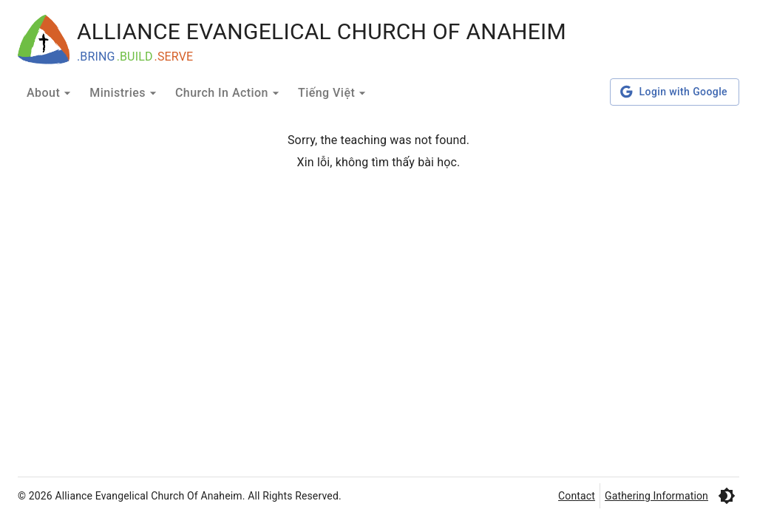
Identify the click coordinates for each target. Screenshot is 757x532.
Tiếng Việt (334, 93)
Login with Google (675, 92)
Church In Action (229, 93)
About (51, 93)
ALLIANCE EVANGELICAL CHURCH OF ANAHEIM (322, 31)
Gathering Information (656, 496)
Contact (577, 496)
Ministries (125, 93)
